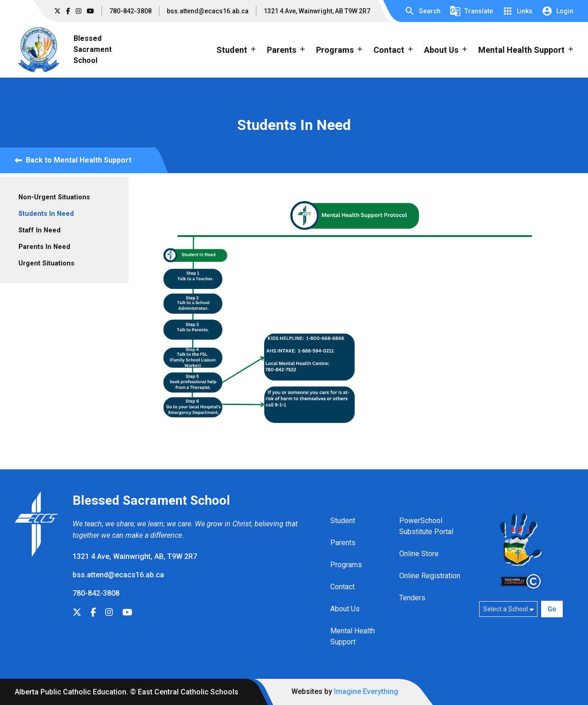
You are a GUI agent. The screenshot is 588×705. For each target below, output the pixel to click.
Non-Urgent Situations (54, 197)
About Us (345, 609)
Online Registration (430, 576)
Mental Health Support (353, 636)
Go (552, 609)
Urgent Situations (46, 263)
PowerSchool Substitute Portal (426, 526)
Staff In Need (40, 230)
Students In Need (46, 214)
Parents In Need (44, 247)
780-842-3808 (130, 11)
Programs (346, 565)
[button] (422, 11)
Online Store (419, 554)
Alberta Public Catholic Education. (71, 692)
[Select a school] (508, 609)
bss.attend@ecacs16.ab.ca (208, 11)
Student (343, 521)
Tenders (412, 598)
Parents (343, 543)
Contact (342, 587)
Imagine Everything (366, 691)
